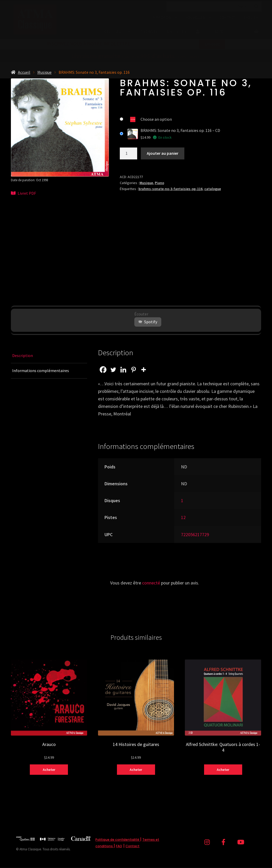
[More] (144, 370)
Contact (227, 17)
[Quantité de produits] (129, 153)
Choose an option (156, 119)
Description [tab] (23, 355)
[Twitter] (113, 370)
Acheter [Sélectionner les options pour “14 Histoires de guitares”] (136, 770)
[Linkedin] (123, 370)
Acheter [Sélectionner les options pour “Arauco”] (49, 770)
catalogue (213, 189)
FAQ (119, 846)
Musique (44, 72)
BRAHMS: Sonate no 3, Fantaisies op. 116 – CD (180, 130)
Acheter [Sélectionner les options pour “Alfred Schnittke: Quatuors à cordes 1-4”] (223, 770)
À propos (162, 17)
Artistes (177, 31)
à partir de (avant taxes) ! (136, 57)
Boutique (113, 31)
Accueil (24, 72)
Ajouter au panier (163, 153)
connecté (151, 583)
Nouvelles (195, 17)
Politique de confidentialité (118, 840)
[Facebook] (103, 370)
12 (183, 517)
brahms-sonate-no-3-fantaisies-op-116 (170, 189)
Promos (149, 31)
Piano (159, 183)
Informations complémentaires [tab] (41, 371)
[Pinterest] (133, 370)
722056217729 (195, 534)
